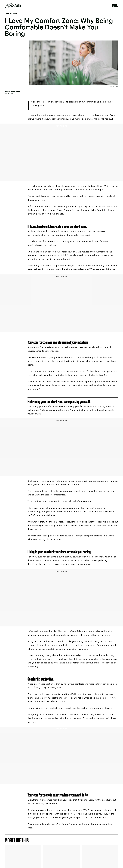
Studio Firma (114, 86)
